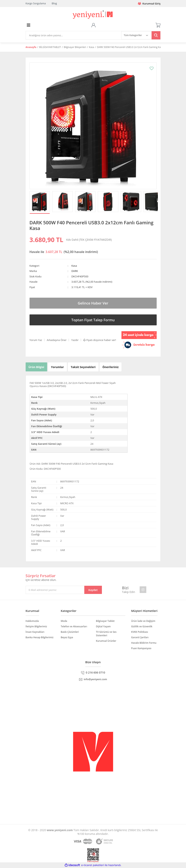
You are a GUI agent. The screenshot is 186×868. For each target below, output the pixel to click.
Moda (64, 621)
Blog (54, 3)
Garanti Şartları (140, 637)
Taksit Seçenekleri (83, 367)
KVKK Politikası (140, 632)
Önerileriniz (111, 367)
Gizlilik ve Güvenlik (142, 626)
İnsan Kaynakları (35, 632)
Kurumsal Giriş (149, 4)
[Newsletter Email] (64, 590)
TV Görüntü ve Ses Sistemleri (106, 634)
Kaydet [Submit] (93, 590)
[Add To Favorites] (152, 68)
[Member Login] (93, 25)
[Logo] (93, 15)
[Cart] (158, 25)
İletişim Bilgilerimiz (36, 626)
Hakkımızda (32, 621)
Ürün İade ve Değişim (143, 621)
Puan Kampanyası (141, 648)
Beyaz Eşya (67, 637)
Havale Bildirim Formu (144, 643)
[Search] (74, 35)
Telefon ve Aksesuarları (74, 626)
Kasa (74, 266)
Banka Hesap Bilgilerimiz (40, 637)
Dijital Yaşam (103, 626)
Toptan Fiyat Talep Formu (93, 320)
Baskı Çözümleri (70, 632)
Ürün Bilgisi (36, 367)
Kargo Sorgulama (36, 3)
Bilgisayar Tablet (105, 621)
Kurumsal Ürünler (106, 641)
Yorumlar (58, 367)
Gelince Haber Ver (93, 303)
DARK (75, 271)
